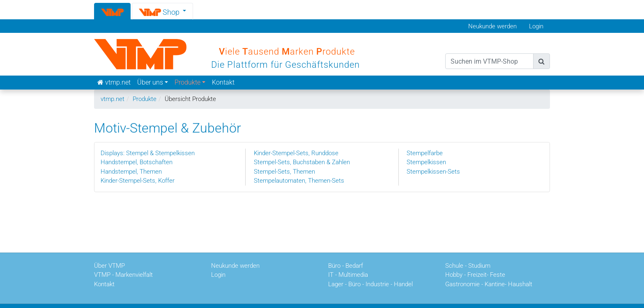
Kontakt (223, 82)
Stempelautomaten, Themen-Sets (299, 180)
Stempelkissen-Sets (433, 171)
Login (536, 26)
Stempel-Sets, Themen (284, 171)
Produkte (145, 99)
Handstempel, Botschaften (137, 162)
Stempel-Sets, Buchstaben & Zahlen (302, 162)
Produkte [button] (187, 82)
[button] (163, 11)
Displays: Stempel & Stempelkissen (148, 153)
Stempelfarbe (425, 153)
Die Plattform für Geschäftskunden (285, 65)
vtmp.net (113, 99)
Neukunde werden (492, 26)
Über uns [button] (150, 82)
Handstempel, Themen (131, 171)
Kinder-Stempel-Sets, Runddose (296, 153)
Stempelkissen (426, 162)
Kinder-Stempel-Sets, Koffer (138, 180)
